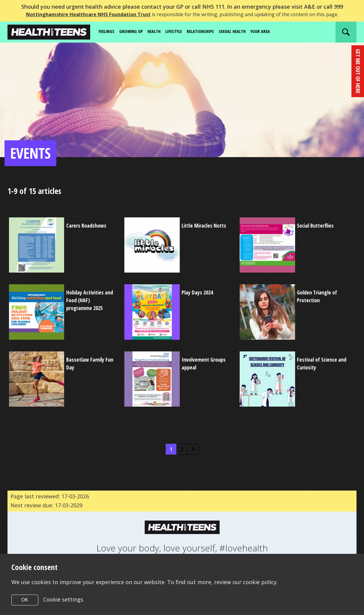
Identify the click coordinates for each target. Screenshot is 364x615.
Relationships (210, 32)
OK (25, 600)
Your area (275, 32)
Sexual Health (245, 32)
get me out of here (358, 71)
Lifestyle (180, 32)
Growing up (134, 32)
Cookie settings (63, 599)
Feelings (108, 32)
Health (159, 32)
